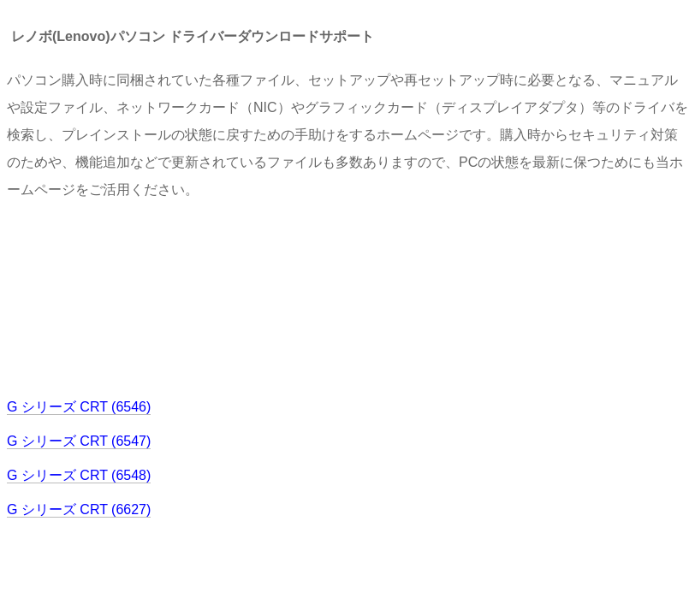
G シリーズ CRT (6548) (79, 475)
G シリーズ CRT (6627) (79, 509)
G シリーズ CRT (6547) (79, 441)
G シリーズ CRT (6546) (79, 407)
